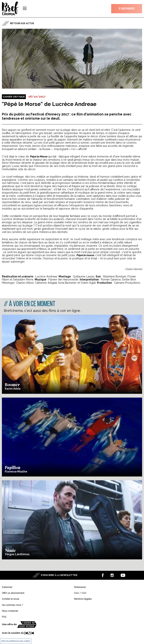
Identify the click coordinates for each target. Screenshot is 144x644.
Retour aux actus (22, 23)
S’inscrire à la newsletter (59, 575)
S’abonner (127, 9)
